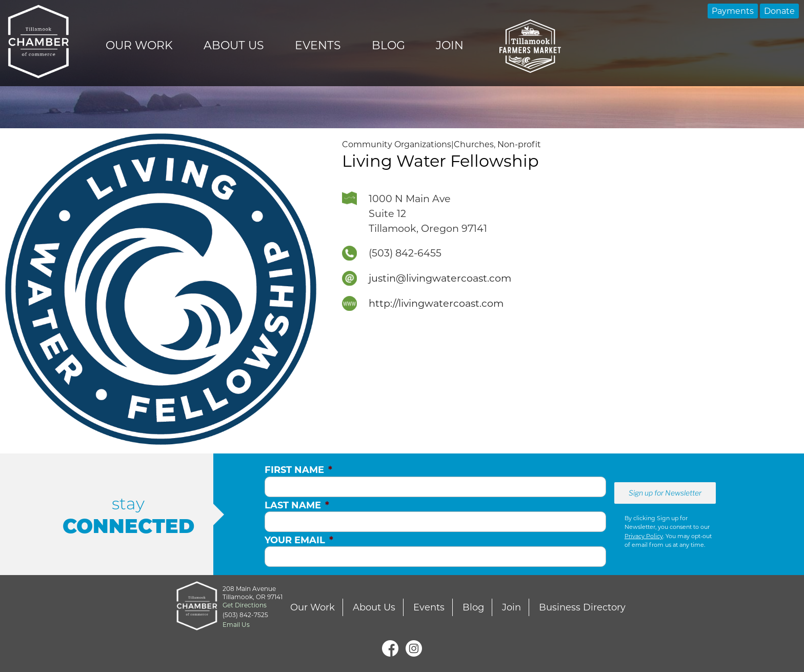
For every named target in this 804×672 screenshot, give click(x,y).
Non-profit (519, 144)
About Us (234, 45)
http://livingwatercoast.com (436, 303)
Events (318, 45)
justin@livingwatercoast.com (440, 278)
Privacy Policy (644, 536)
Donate (779, 11)
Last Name (297, 505)
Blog (388, 45)
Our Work (139, 45)
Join (450, 45)
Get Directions (245, 605)
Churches (474, 144)
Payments (733, 11)
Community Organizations (397, 144)
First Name (298, 470)
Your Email (299, 540)
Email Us (236, 625)
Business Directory (582, 607)
